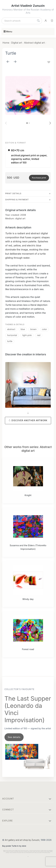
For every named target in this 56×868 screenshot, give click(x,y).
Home (6, 43)
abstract (11, 329)
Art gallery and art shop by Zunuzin (22, 840)
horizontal (12, 335)
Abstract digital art (34, 43)
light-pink (27, 335)
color (44, 329)
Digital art (17, 43)
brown (33, 329)
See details (14, 737)
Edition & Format (16, 143)
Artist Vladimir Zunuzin (28, 6)
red (39, 335)
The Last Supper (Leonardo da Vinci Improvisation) (28, 709)
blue (23, 329)
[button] (27, 123)
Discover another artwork (29, 420)
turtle (10, 341)
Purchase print (39, 178)
